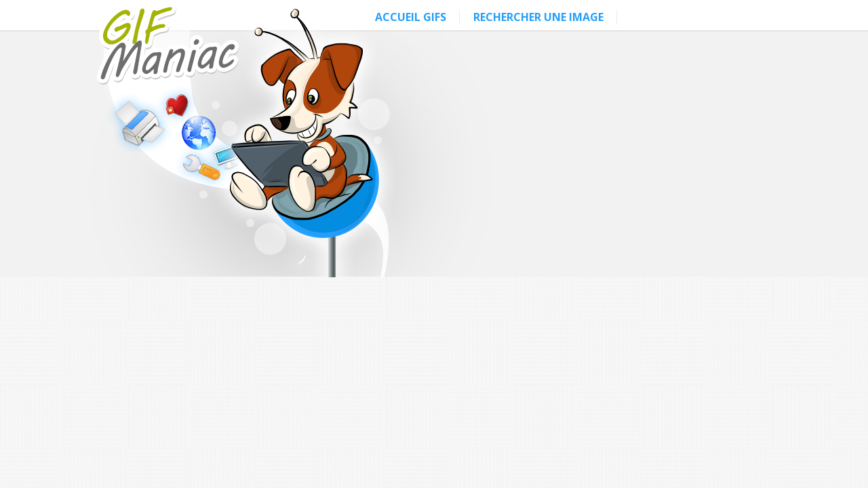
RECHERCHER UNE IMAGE (538, 17)
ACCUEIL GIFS (411, 17)
